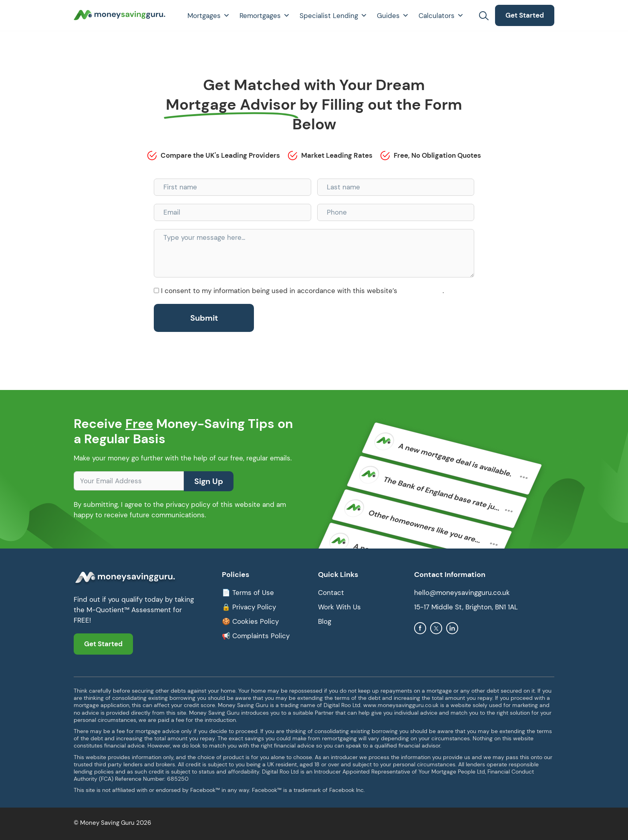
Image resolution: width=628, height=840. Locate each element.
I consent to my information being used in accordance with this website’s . (302, 291)
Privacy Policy (421, 291)
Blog (325, 621)
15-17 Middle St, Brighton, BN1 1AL (466, 607)
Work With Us (339, 607)
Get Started (525, 15)
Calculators (441, 16)
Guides (393, 16)
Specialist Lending (333, 16)
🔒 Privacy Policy (249, 607)
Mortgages (209, 16)
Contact (331, 593)
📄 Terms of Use (248, 593)
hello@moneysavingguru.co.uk (462, 593)
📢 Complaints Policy (256, 636)
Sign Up (209, 481)
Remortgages (265, 16)
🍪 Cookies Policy (250, 621)
